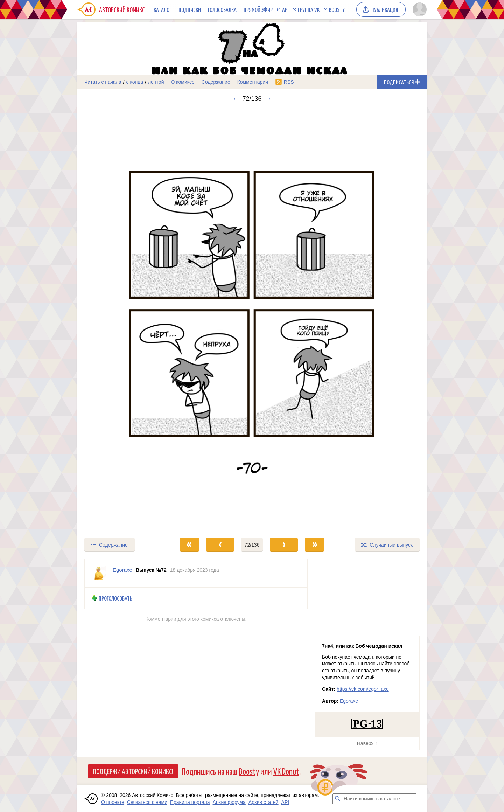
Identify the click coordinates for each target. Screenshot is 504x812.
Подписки (190, 9)
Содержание (216, 82)
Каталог (163, 9)
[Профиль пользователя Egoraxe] (99, 573)
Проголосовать (115, 598)
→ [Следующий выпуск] (268, 99)
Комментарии (253, 82)
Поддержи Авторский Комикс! (133, 771)
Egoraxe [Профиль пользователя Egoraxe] (122, 570)
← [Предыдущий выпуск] (236, 99)
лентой (156, 82)
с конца (135, 82)
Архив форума (229, 802)
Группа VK (309, 9)
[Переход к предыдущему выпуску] (121, 320)
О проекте (113, 802)
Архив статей (264, 802)
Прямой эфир (258, 9)
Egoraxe (349, 701)
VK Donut (286, 771)
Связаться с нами (147, 802)
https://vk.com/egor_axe (363, 689)
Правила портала (190, 802)
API (285, 9)
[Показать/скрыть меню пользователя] (418, 9)
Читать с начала (103, 82)
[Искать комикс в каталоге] (338, 799)
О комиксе (183, 82)
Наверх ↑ (367, 743)
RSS (289, 82)
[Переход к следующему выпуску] (252, 320)
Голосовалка (222, 9)
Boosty (337, 9)
